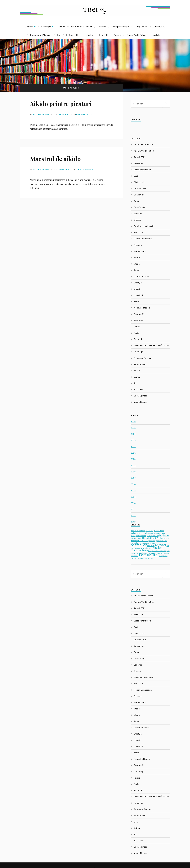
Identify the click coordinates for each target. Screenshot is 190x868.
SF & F (137, 370)
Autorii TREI (159, 27)
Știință (137, 377)
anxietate (163, 551)
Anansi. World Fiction (144, 151)
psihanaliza (136, 533)
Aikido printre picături (61, 104)
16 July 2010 (63, 114)
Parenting (138, 320)
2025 (133, 428)
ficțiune (164, 535)
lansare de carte (148, 543)
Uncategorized (85, 114)
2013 (133, 503)
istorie (133, 536)
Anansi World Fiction (136, 35)
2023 (133, 440)
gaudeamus (159, 541)
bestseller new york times (146, 558)
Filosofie (138, 245)
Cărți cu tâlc (139, 182)
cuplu (165, 541)
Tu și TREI (103, 35)
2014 (133, 497)
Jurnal (137, 270)
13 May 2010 (63, 170)
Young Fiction (141, 27)
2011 (133, 516)
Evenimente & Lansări (41, 35)
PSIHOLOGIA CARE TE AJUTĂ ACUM (75, 27)
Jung (157, 536)
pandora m (152, 541)
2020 (133, 459)
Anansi (149, 536)
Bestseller (88, 35)
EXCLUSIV (139, 232)
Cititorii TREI (72, 35)
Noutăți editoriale (142, 308)
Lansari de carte (141, 276)
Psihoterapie (140, 364)
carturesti (151, 546)
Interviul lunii (140, 251)
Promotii (138, 339)
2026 (133, 421)
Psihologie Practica (143, 358)
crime (163, 533)
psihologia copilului (162, 553)
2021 (133, 453)
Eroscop (138, 220)
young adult (157, 533)
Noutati (117, 35)
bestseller (139, 545)
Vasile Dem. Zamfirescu (138, 531)
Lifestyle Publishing (157, 538)
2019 (133, 465)
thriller (133, 541)
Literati (137, 289)
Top (59, 35)
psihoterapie (141, 536)
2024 (133, 434)
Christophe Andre (136, 538)
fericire (152, 533)
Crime (137, 201)
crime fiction (134, 556)
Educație (102, 27)
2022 (133, 446)
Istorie (137, 257)
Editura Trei (149, 555)
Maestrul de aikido (55, 159)
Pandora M (139, 314)
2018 (133, 472)
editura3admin (41, 114)
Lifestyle (156, 35)
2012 (133, 509)
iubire (153, 536)
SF (137, 541)
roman (160, 545)
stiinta (167, 538)
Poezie (137, 327)
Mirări (137, 301)
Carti (136, 176)
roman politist (153, 530)
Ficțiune (29, 27)
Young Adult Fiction (154, 551)
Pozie (136, 333)
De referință (139, 207)
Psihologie (46, 27)
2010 (133, 522)
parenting (145, 533)
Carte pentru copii (120, 27)
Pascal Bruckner (143, 541)
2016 (133, 484)
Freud (162, 531)
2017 (133, 478)
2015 (133, 490)
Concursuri (139, 195)
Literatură (138, 295)
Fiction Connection (143, 239)
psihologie (148, 548)
